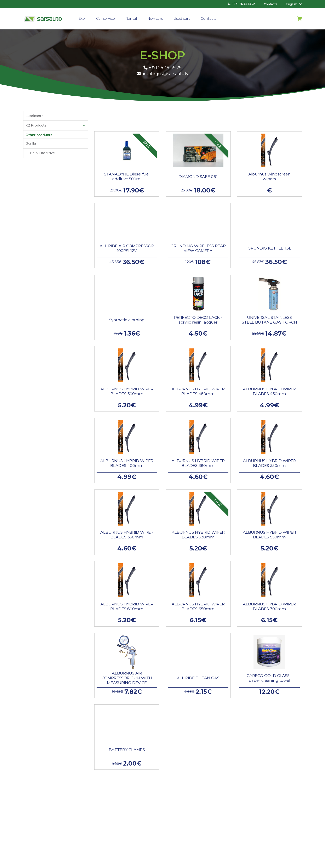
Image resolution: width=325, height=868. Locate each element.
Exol (82, 19)
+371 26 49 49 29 (162, 68)
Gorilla (31, 143)
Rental (131, 19)
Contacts (209, 19)
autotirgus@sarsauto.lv (162, 74)
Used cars (182, 19)
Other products (39, 135)
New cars (155, 19)
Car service (106, 19)
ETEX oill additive (40, 153)
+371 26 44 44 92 (241, 4)
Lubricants (34, 116)
